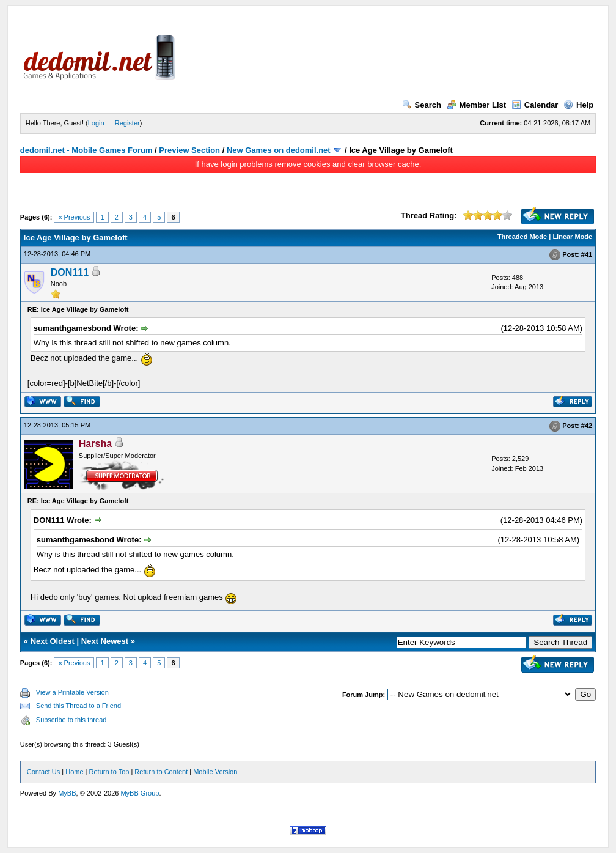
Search (422, 105)
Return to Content (161, 772)
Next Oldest (53, 641)
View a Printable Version (72, 692)
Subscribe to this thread (71, 720)
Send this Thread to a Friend (79, 706)
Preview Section (189, 150)
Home (74, 772)
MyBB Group (140, 793)
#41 (587, 254)
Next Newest (105, 641)
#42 (587, 426)
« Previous (74, 217)
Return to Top (109, 772)
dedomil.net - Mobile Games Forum (86, 150)
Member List (477, 105)
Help (578, 105)
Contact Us (43, 772)
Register (127, 123)
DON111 (70, 272)
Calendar (535, 105)
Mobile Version (215, 772)
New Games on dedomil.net (279, 150)
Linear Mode (572, 237)
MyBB (67, 793)
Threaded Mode (522, 237)
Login (96, 123)
